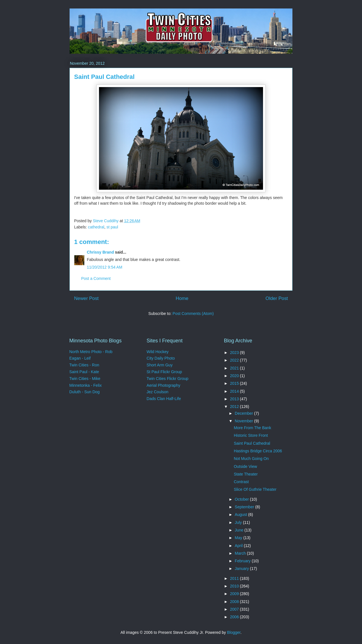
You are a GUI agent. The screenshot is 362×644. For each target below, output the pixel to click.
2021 (235, 368)
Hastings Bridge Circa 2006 (258, 451)
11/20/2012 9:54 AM (104, 267)
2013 (235, 399)
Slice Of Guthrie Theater (255, 489)
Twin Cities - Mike (85, 379)
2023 (235, 353)
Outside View (245, 466)
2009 (235, 594)
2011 (235, 578)
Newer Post (86, 298)
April (239, 546)
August (241, 515)
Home (182, 298)
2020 (235, 376)
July (239, 522)
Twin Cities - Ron (84, 365)
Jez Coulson (157, 392)
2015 (235, 383)
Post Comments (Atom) (193, 314)
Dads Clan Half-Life (164, 399)
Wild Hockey (158, 352)
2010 (235, 586)
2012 (235, 407)
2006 (235, 617)
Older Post (277, 298)
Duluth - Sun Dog (84, 392)
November (244, 421)
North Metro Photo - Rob (91, 352)
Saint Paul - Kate (84, 372)
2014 (235, 391)
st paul (112, 227)
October (242, 499)
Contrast (241, 482)
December (244, 413)
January (242, 569)
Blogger (234, 632)
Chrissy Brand (100, 252)
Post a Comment (96, 278)
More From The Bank (253, 428)
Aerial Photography (163, 385)
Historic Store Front (251, 435)
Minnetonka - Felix (85, 385)
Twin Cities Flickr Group (167, 379)
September (245, 507)
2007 (235, 609)
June (240, 530)
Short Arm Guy (160, 365)
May (239, 538)
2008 (235, 602)
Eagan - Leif (80, 358)
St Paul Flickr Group (164, 372)
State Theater (246, 474)
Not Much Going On (251, 459)
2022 (235, 360)
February (243, 561)
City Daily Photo (161, 358)
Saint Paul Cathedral (252, 443)
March (241, 553)
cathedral (96, 227)
